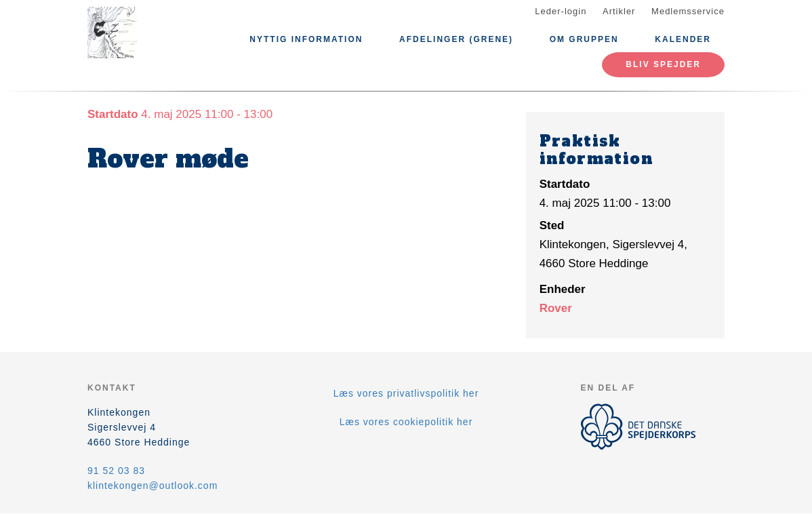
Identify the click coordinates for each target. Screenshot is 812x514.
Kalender (683, 39)
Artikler (619, 11)
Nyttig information (306, 39)
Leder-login (561, 11)
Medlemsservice (688, 11)
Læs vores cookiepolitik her (406, 422)
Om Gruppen (584, 39)
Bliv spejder (663, 64)
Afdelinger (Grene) (456, 39)
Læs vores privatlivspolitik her (406, 393)
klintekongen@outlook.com (153, 486)
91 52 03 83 (116, 471)
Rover (556, 308)
